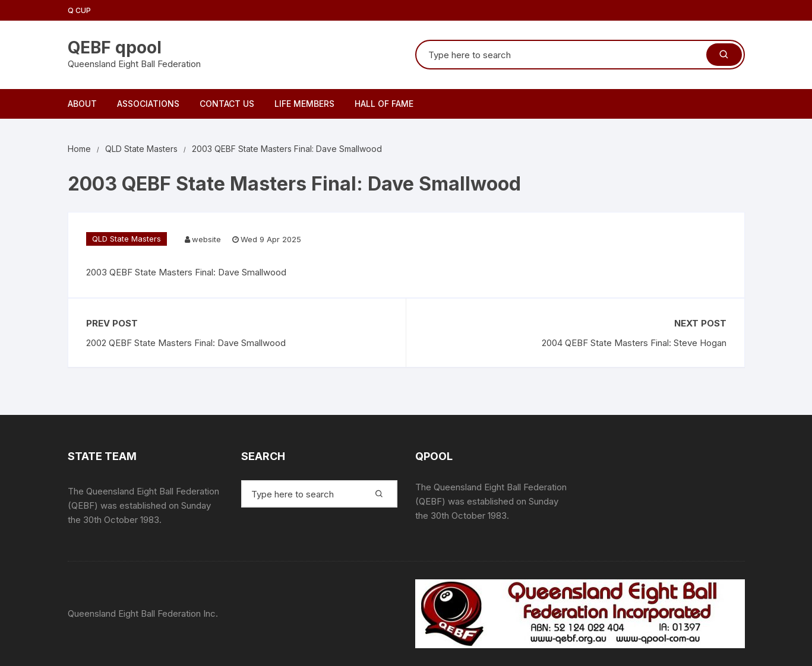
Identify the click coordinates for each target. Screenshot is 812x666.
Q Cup (79, 10)
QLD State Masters (127, 239)
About (82, 104)
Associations (148, 104)
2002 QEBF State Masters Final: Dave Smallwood (186, 343)
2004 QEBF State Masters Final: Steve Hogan (634, 343)
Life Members (304, 104)
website (206, 239)
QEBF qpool (115, 47)
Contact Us (227, 104)
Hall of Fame (384, 104)
